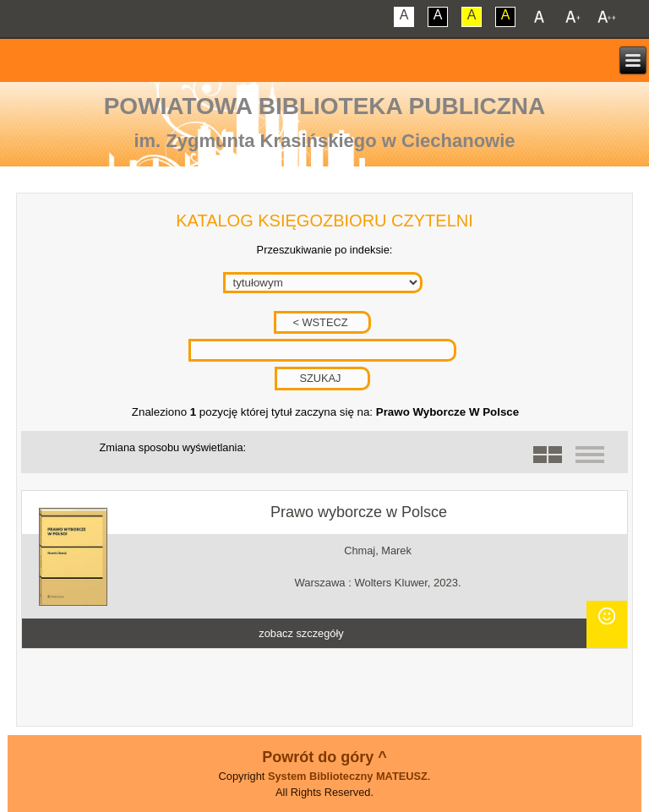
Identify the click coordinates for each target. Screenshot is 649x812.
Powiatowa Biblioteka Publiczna (325, 106)
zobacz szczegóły (301, 633)
